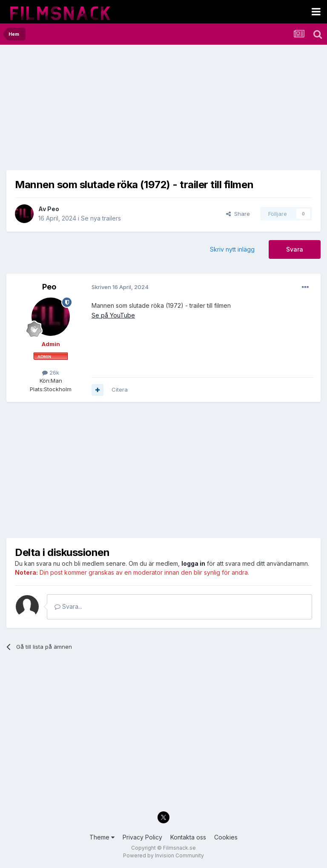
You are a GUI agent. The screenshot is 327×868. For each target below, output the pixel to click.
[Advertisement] (106, 111)
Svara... (68, 606)
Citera (120, 390)
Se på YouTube (113, 315)
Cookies (226, 837)
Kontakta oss (188, 837)
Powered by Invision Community (163, 855)
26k (51, 372)
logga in (193, 563)
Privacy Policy (142, 837)
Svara (295, 249)
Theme (102, 837)
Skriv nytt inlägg (232, 249)
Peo (53, 209)
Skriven (120, 287)
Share (238, 214)
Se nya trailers (101, 218)
